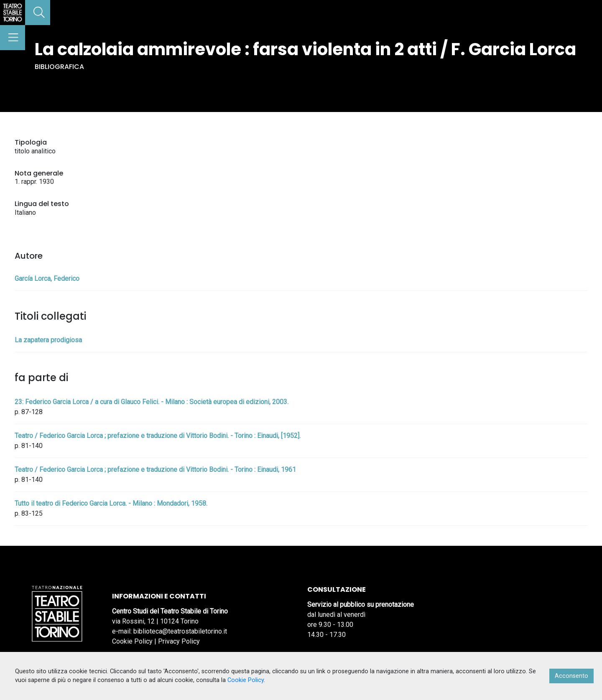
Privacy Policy (179, 641)
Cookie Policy (132, 641)
